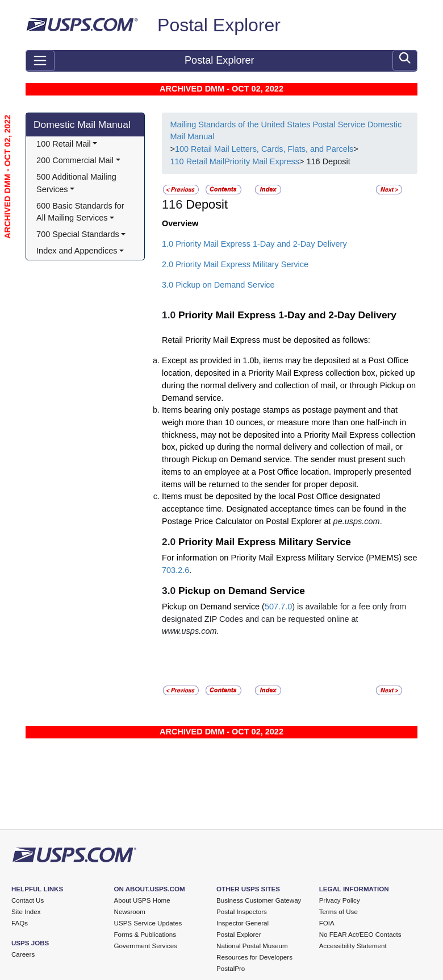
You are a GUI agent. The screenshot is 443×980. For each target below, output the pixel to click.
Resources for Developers (254, 957)
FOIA (327, 923)
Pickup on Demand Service (242, 591)
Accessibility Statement (353, 946)
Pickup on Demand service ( (213, 607)
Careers (23, 954)
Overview (180, 223)
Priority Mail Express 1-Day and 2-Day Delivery (287, 315)
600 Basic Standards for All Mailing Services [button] (81, 212)
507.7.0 (278, 607)
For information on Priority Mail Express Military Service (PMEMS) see (289, 558)
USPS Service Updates (148, 923)
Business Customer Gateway (259, 900)
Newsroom (130, 912)
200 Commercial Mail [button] (75, 160)
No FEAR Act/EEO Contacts (360, 935)
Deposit (207, 204)
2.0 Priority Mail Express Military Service (235, 264)
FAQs (20, 923)
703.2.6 (175, 570)
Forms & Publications (145, 935)
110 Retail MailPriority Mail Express (235, 161)
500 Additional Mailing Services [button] (78, 183)
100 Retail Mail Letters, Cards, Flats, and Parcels (264, 149)
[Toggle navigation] (40, 61)
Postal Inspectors (242, 912)
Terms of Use (338, 912)
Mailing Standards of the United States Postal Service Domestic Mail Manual (286, 131)
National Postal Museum (252, 946)
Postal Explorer (219, 25)
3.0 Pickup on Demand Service (218, 285)
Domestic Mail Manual (82, 124)
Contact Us (28, 900)
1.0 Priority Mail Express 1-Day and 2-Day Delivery (254, 244)
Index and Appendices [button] (77, 251)
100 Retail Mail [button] (64, 144)
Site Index (26, 912)
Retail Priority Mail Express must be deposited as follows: (266, 340)
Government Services (146, 946)
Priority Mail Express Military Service (265, 542)
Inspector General (243, 923)
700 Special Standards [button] (78, 234)
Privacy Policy (340, 900)
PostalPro (231, 969)
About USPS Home (142, 900)
